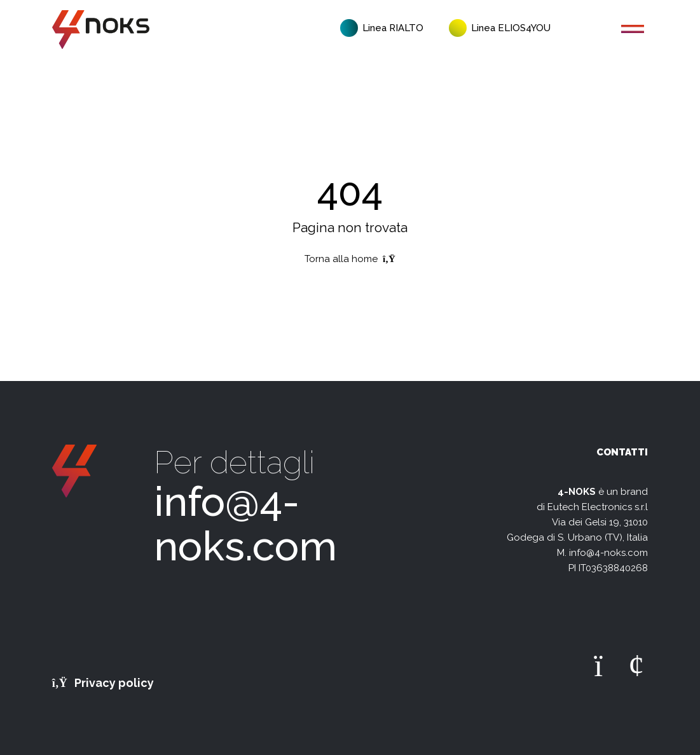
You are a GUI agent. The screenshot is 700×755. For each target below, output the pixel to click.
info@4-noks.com (245, 524)
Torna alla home (350, 259)
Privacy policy (103, 683)
